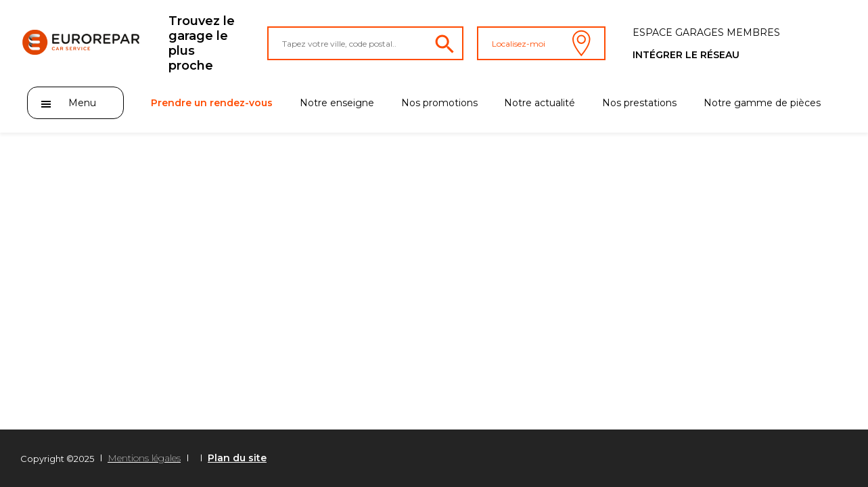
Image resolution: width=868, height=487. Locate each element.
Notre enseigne (337, 103)
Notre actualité (540, 103)
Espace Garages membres (706, 32)
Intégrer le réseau (686, 55)
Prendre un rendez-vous (212, 103)
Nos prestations (639, 103)
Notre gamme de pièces (762, 103)
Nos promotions (439, 103)
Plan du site (237, 458)
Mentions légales (144, 458)
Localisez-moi (541, 43)
